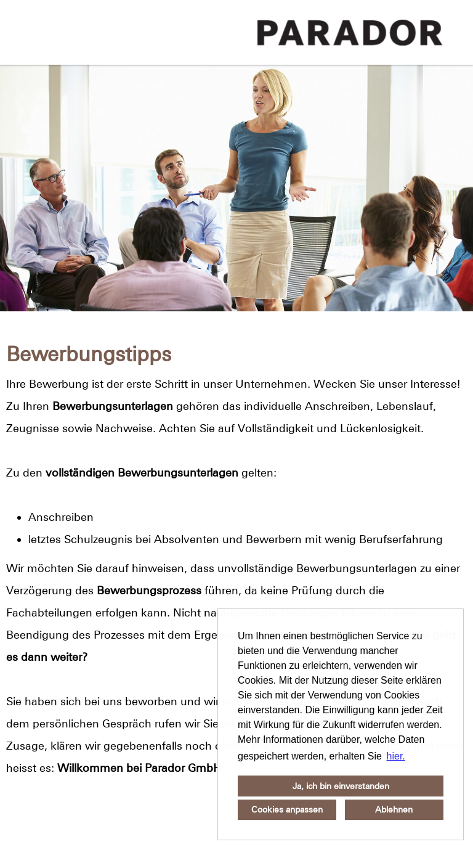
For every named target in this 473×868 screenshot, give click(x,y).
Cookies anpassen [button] (287, 809)
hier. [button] (396, 756)
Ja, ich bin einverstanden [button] (341, 786)
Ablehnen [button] (394, 809)
